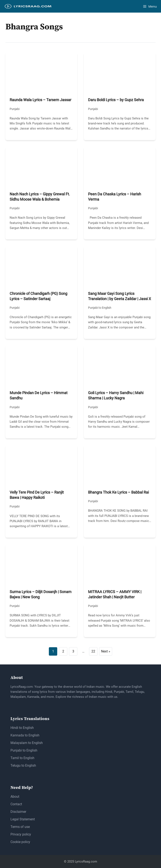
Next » (106, 651)
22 (93, 651)
